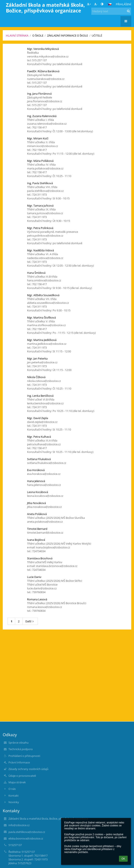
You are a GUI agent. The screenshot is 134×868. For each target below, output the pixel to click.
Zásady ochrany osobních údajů (28, 769)
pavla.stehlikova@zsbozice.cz (27, 832)
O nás (12, 789)
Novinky (14, 802)
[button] (110, 4)
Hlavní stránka (17, 35)
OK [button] (123, 859)
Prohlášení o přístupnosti (24, 756)
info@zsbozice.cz (19, 825)
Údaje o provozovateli (22, 776)
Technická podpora (21, 749)
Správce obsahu (18, 743)
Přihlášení (124, 4)
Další (30, 621)
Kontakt (14, 796)
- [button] (96, 4)
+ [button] (89, 4)
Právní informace (19, 762)
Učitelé (97, 35)
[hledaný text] (111, 11)
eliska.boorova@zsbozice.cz (26, 838)
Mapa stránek (17, 782)
